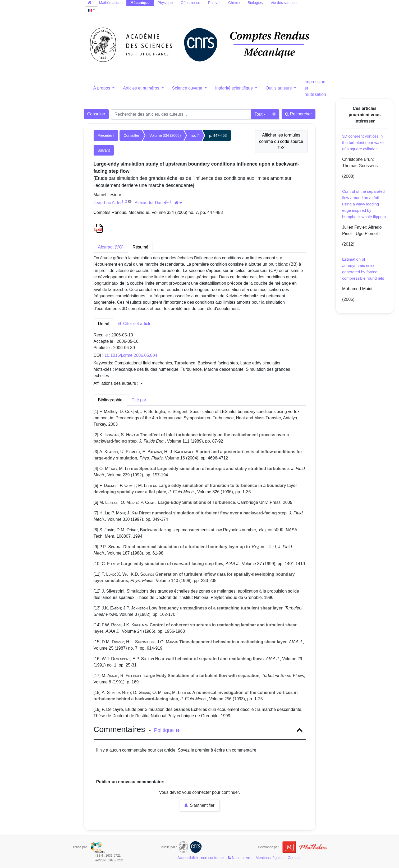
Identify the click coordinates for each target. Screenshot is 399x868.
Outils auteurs (279, 88)
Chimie (234, 3)
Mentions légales (270, 858)
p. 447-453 (218, 135)
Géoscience (190, 3)
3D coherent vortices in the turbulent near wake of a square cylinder (363, 142)
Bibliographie (110, 400)
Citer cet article (134, 324)
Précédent (106, 135)
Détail (104, 324)
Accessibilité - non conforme (201, 858)
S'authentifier (199, 805)
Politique (166, 730)
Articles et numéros (142, 88)
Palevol (214, 3)
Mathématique (111, 3)
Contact (294, 858)
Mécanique (140, 3)
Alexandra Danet (150, 203)
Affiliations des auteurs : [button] (118, 383)
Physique (165, 3)
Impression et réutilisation (315, 88)
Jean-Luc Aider (108, 203)
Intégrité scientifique (235, 88)
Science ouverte (188, 88)
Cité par (139, 400)
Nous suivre (240, 858)
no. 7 (195, 135)
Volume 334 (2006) (165, 135)
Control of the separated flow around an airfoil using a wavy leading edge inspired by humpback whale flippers (364, 204)
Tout (258, 114)
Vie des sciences (284, 3)
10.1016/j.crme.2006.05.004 (131, 355)
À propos (102, 88)
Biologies (255, 3)
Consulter (96, 114)
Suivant (104, 150)
